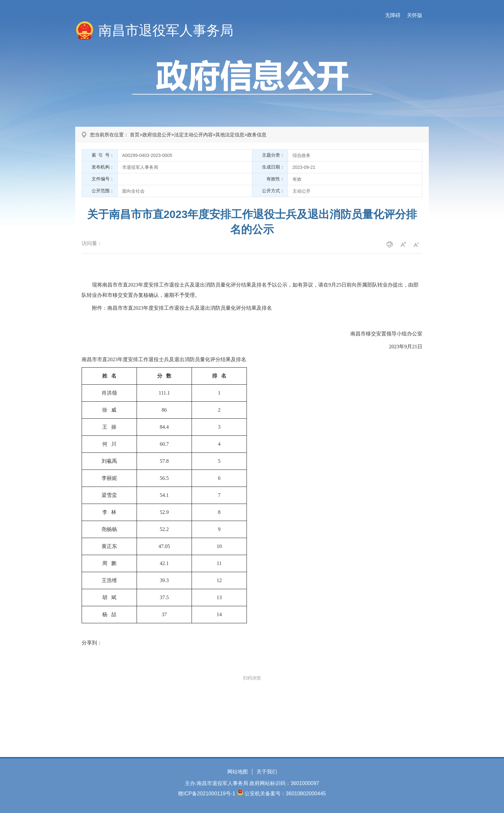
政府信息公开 (157, 135)
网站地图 (238, 772)
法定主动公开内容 (194, 135)
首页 (135, 135)
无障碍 (393, 15)
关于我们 (267, 772)
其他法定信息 (230, 135)
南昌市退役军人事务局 (166, 30)
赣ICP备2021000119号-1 (207, 794)
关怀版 (415, 15)
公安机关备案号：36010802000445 (285, 794)
